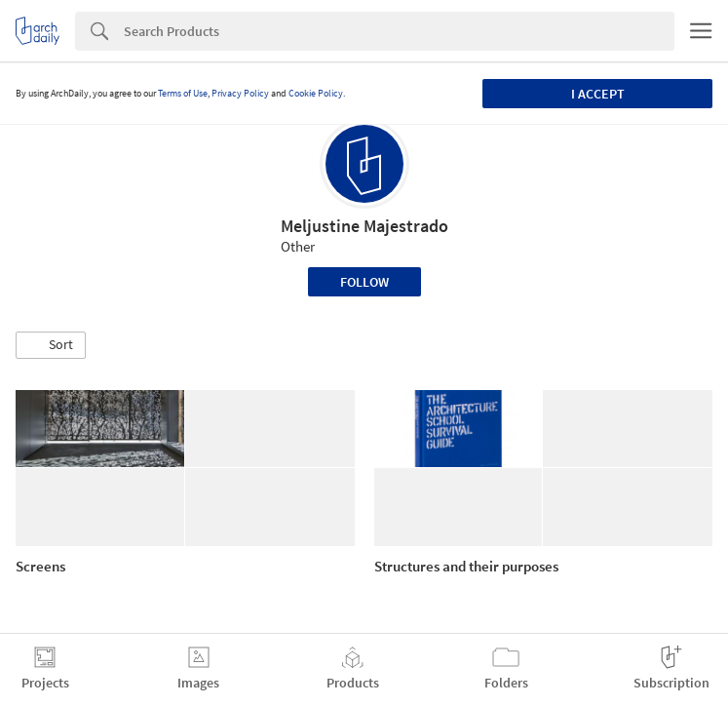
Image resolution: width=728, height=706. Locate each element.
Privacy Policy (240, 93)
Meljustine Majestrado (364, 226)
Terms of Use (183, 93)
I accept (598, 94)
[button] (51, 345)
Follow (364, 282)
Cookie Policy (316, 93)
